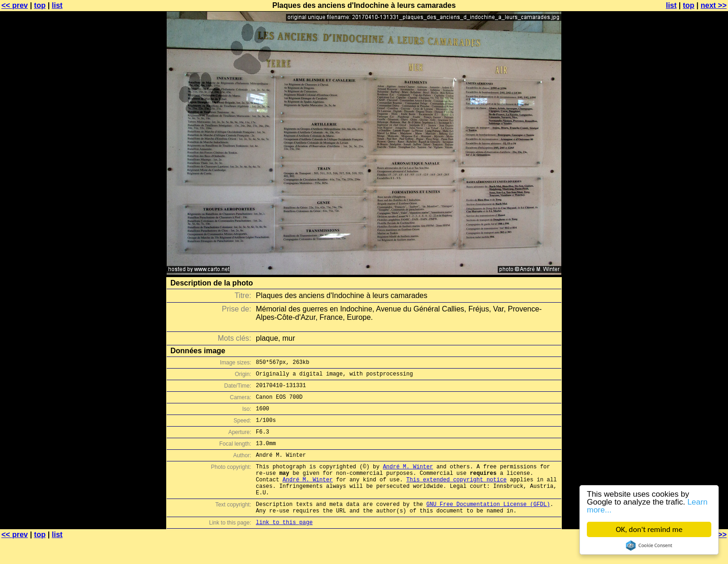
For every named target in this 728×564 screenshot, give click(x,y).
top (40, 5)
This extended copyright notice (456, 496)
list (57, 5)
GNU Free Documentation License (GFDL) (488, 525)
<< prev (15, 5)
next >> (714, 5)
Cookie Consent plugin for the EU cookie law (649, 545)
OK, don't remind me (649, 529)
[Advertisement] (690, 230)
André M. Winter (408, 480)
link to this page (284, 546)
